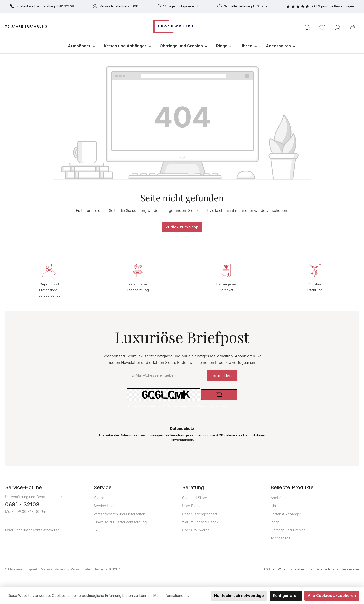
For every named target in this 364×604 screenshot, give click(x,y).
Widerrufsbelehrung (293, 569)
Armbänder (280, 498)
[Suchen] (307, 28)
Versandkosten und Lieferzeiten (119, 514)
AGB (220, 435)
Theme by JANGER (106, 569)
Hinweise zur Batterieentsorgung (120, 522)
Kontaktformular (46, 530)
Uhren (276, 506)
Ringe (275, 522)
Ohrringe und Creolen (288, 530)
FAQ (97, 530)
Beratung (193, 487)
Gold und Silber (195, 498)
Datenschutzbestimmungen (141, 435)
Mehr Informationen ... (171, 596)
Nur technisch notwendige (239, 596)
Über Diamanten (195, 506)
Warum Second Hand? (200, 522)
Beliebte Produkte (292, 487)
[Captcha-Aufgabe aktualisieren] (219, 395)
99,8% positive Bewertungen (320, 6)
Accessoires (280, 538)
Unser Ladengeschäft (200, 514)
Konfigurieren (286, 596)
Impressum (351, 569)
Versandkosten (81, 569)
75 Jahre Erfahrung (26, 27)
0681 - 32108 (22, 504)
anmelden (222, 376)
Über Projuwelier (195, 530)
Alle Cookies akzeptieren (332, 596)
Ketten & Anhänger (286, 514)
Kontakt (100, 498)
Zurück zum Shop (182, 227)
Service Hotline (106, 506)
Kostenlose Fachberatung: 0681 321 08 (42, 6)
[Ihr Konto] (338, 28)
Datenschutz (325, 569)
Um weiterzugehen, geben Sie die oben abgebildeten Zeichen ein (177, 406)
